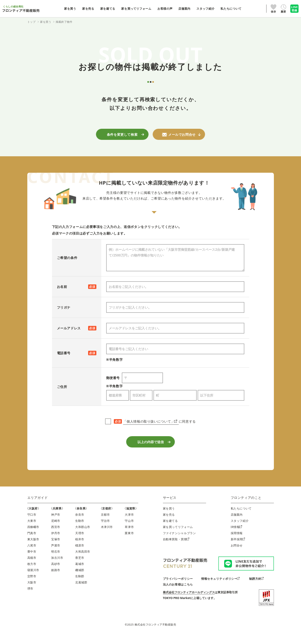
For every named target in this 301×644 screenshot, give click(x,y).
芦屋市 (56, 554)
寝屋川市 (33, 579)
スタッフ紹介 (240, 530)
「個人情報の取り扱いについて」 (150, 423)
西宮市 (56, 536)
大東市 (32, 530)
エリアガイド (38, 506)
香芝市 (80, 566)
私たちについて (241, 517)
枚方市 (32, 573)
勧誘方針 (256, 587)
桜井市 (80, 548)
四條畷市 (33, 536)
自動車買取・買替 (176, 548)
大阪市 (32, 591)
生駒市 (80, 530)
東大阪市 (33, 548)
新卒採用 (238, 548)
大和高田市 (83, 560)
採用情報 (237, 542)
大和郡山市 (83, 536)
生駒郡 (80, 585)
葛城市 (80, 573)
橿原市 (80, 554)
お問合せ (237, 554)
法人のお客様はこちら (178, 593)
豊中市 (32, 560)
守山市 (129, 530)
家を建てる (170, 530)
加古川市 (57, 566)
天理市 (80, 542)
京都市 (105, 523)
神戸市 (56, 523)
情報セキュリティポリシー (220, 587)
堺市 (30, 597)
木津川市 (107, 536)
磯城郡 (80, 579)
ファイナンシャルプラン (179, 542)
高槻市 (32, 566)
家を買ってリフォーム (178, 536)
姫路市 (56, 579)
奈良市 (80, 523)
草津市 (129, 536)
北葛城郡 (81, 591)
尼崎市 (56, 530)
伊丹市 (56, 542)
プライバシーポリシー (178, 587)
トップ (32, 22)
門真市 (32, 542)
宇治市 (105, 530)
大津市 (129, 523)
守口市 (32, 523)
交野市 (32, 585)
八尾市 (32, 554)
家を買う (169, 517)
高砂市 (56, 573)
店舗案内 (237, 523)
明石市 (56, 560)
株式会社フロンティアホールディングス (189, 601)
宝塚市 (56, 548)
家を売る (169, 523)
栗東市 (129, 542)
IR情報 (236, 536)
